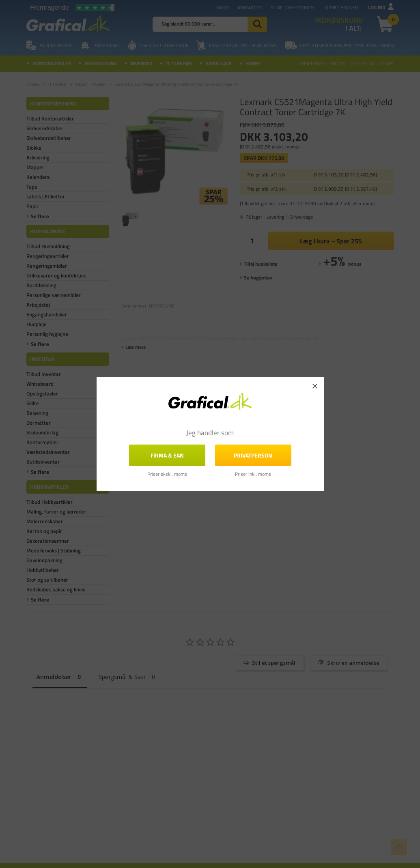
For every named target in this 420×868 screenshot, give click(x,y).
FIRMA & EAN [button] (167, 455)
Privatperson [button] (253, 455)
